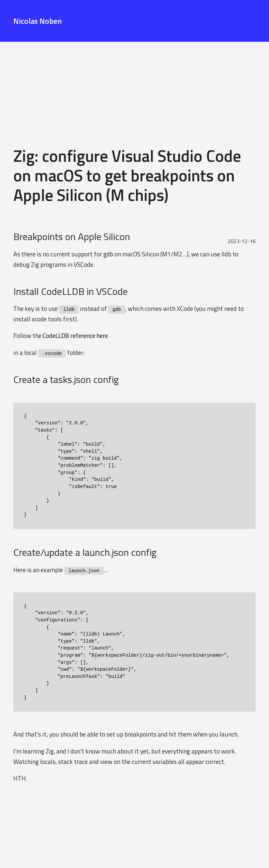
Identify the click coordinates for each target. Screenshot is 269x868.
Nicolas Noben (37, 21)
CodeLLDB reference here (75, 336)
